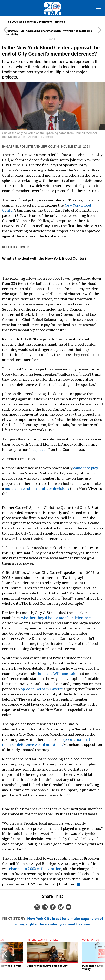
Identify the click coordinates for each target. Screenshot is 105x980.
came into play (86, 468)
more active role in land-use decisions (37, 488)
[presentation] (5, 956)
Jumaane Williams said (57, 673)
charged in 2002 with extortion (35, 869)
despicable (39, 449)
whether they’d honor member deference (56, 618)
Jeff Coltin (50, 147)
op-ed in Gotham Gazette (41, 689)
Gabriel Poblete (20, 147)
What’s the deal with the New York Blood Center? (44, 258)
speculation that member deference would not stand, (46, 742)
